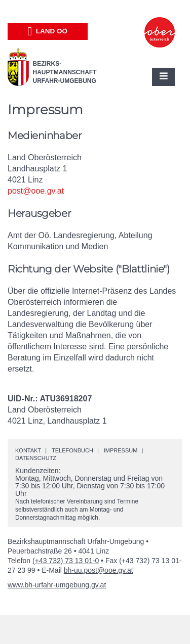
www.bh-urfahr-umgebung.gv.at (57, 585)
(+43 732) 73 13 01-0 (66, 561)
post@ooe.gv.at (36, 191)
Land (47, 31)
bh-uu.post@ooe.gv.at (99, 570)
